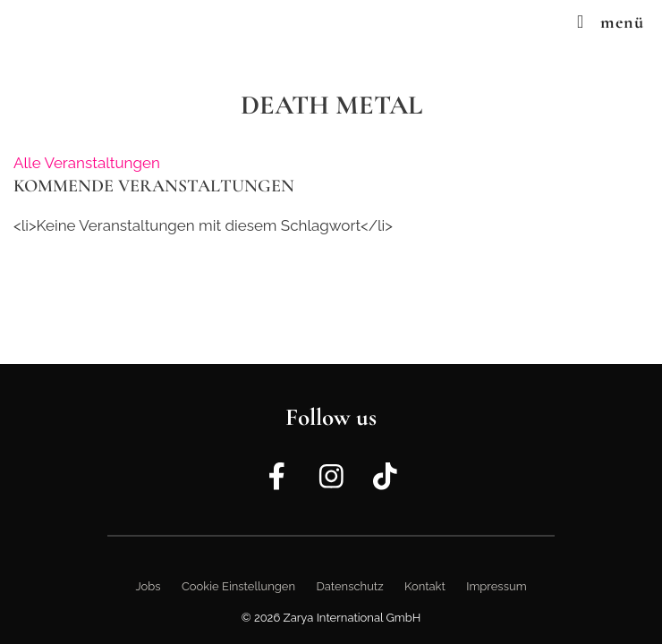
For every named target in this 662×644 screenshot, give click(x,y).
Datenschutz (349, 586)
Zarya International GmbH (352, 618)
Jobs (148, 586)
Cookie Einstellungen (238, 586)
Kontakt (425, 586)
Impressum (496, 586)
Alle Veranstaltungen (87, 163)
